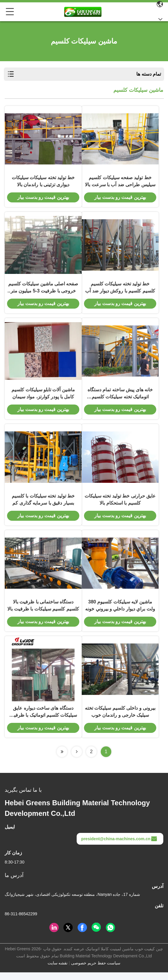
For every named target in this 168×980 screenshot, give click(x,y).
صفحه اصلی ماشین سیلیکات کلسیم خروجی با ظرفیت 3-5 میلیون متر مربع (43, 291)
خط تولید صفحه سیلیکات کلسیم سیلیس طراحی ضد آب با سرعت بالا (120, 183)
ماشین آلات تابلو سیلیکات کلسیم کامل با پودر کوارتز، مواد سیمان (43, 397)
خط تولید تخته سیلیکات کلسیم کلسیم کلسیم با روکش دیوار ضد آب (120, 290)
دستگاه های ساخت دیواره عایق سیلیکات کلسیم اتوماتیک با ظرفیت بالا (43, 720)
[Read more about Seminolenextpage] (77, 759)
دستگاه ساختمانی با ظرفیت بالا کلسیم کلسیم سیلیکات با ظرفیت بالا (43, 612)
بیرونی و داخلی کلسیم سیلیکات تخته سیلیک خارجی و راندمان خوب (120, 719)
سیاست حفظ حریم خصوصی (96, 971)
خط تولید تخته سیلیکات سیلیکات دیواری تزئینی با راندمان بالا (43, 183)
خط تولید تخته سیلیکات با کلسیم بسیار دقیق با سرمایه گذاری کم (43, 504)
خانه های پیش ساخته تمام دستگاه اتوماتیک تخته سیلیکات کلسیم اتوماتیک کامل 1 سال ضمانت (120, 398)
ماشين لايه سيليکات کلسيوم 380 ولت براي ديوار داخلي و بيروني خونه (120, 612)
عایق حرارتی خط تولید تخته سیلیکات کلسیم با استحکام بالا (120, 504)
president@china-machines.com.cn (119, 846)
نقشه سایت (58, 971)
